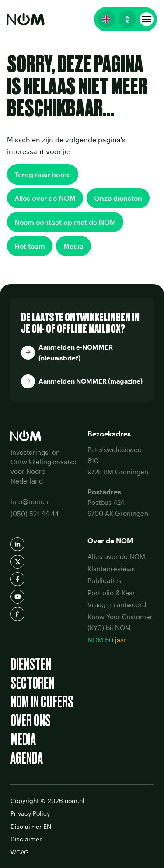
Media (73, 246)
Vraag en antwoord (117, 604)
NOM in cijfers (42, 702)
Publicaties (104, 580)
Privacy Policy (30, 813)
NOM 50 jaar (107, 640)
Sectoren (32, 683)
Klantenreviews (111, 569)
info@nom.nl (30, 501)
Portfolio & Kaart (112, 593)
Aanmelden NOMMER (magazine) (91, 381)
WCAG (20, 852)
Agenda (27, 758)
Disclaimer (26, 839)
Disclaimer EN (31, 826)
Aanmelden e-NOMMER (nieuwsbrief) (76, 353)
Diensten (31, 664)
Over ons (31, 721)
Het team (30, 246)
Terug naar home (43, 174)
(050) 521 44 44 (35, 514)
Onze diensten (118, 198)
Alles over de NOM (45, 198)
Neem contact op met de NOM (65, 222)
